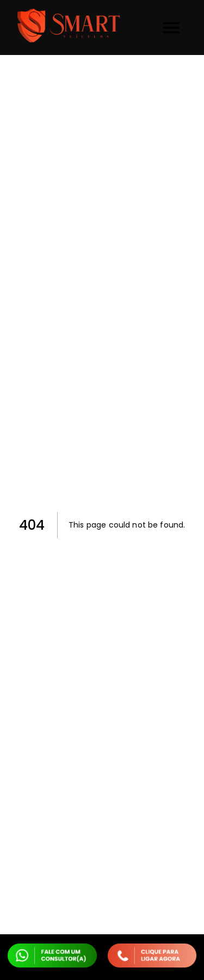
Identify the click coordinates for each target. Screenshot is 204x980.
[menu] (171, 28)
